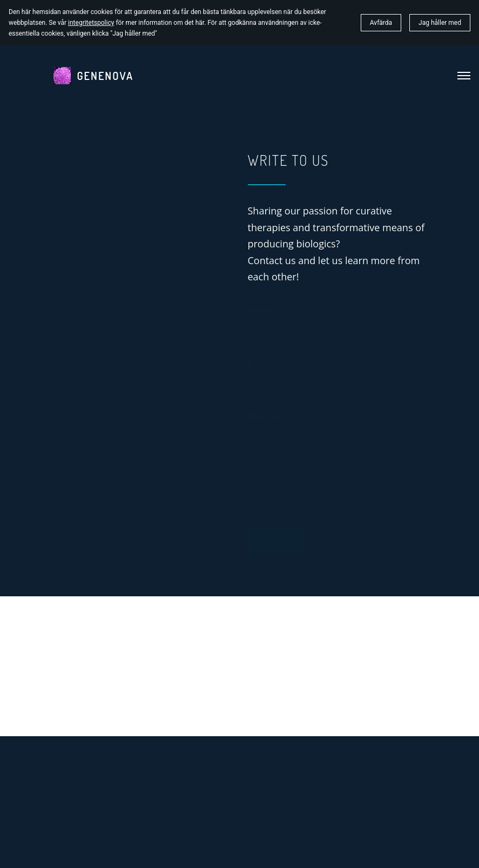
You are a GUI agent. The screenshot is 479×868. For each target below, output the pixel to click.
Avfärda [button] (381, 23)
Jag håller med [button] (440, 23)
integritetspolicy (91, 23)
